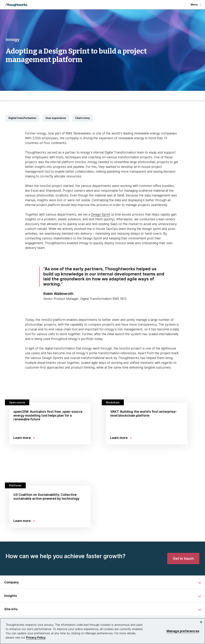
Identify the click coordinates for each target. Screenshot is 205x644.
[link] (183, 558)
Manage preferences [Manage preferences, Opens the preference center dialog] (183, 631)
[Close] (201, 622)
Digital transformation (22, 118)
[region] (102, 631)
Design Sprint (101, 214)
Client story (82, 118)
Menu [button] (196, 5)
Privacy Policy (36, 637)
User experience (56, 118)
